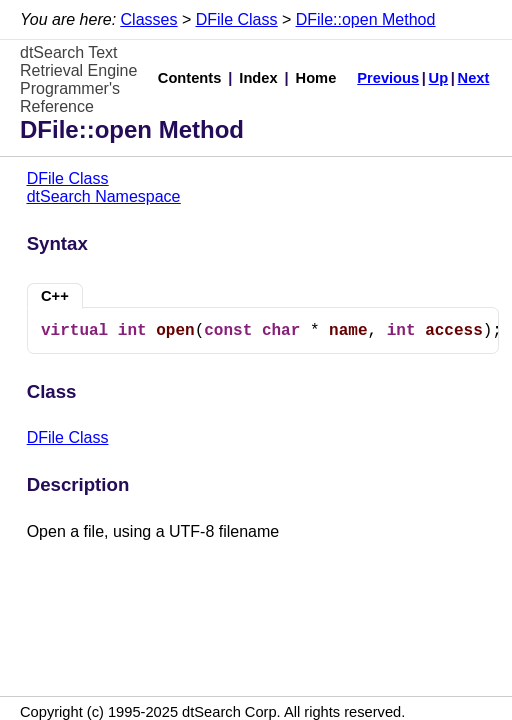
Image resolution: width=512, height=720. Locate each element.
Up (439, 78)
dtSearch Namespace (104, 196)
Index (258, 78)
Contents (190, 78)
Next (474, 78)
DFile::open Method (366, 19)
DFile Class (237, 19)
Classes (149, 19)
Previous (388, 78)
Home (316, 78)
